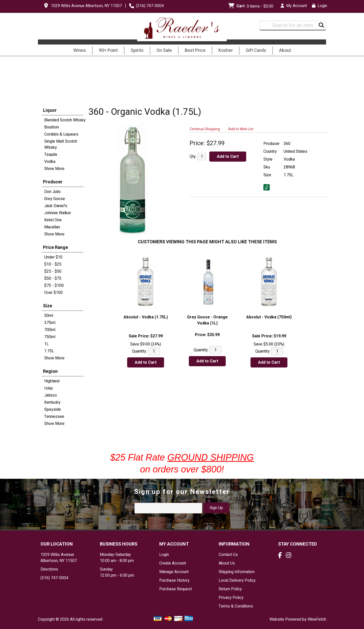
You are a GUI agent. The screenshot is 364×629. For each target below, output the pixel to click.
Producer (53, 182)
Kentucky (52, 402)
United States (295, 151)
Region (50, 371)
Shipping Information (237, 572)
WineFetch (317, 619)
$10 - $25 (53, 264)
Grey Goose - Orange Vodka (207, 320)
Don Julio (52, 192)
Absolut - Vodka (146, 317)
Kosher (226, 50)
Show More (54, 169)
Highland (52, 381)
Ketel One (53, 220)
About (283, 51)
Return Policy (230, 589)
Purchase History (174, 580)
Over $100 (53, 293)
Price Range (55, 247)
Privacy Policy (231, 598)
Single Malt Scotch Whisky (61, 144)
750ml (50, 337)
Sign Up (216, 508)
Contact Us (228, 555)
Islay (49, 388)
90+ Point (108, 50)
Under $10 (53, 257)
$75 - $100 (54, 286)
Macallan (52, 227)
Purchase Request (176, 589)
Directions (49, 569)
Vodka (50, 162)
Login (320, 6)
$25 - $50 (53, 271)
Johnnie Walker (58, 213)
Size (48, 306)
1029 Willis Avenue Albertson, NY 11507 (86, 6)
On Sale (164, 50)
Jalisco (51, 395)
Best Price (195, 50)
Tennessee (54, 417)
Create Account (173, 563)
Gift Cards (256, 50)
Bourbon (52, 127)
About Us (227, 563)
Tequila (51, 155)
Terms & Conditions (236, 606)
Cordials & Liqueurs (61, 134)
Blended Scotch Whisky (65, 120)
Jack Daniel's (56, 206)
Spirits (135, 51)
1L (47, 344)
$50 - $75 (53, 278)
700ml (50, 330)
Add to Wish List (241, 129)
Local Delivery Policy (237, 580)
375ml (50, 323)
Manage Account (174, 572)
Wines (78, 51)
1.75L (49, 351)
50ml (49, 316)
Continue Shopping (205, 129)
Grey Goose (55, 199)
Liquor (50, 110)
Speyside (53, 409)
